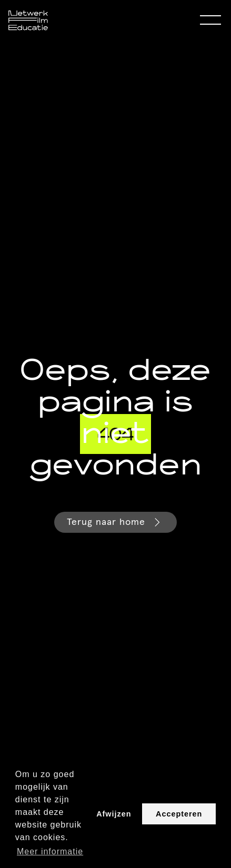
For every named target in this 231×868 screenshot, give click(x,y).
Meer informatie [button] (50, 851)
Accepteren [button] (179, 814)
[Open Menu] (210, 20)
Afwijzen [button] (114, 814)
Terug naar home (115, 522)
